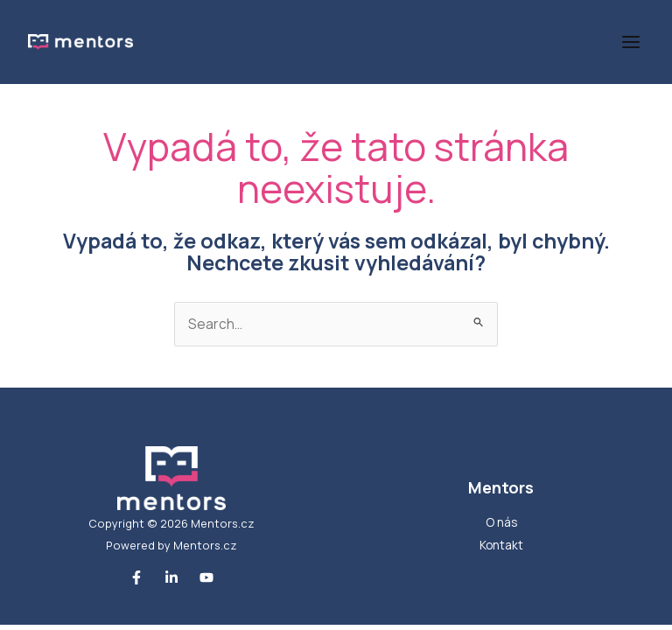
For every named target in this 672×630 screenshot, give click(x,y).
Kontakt (501, 545)
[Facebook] (136, 577)
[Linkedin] (171, 577)
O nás (501, 522)
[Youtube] (206, 577)
